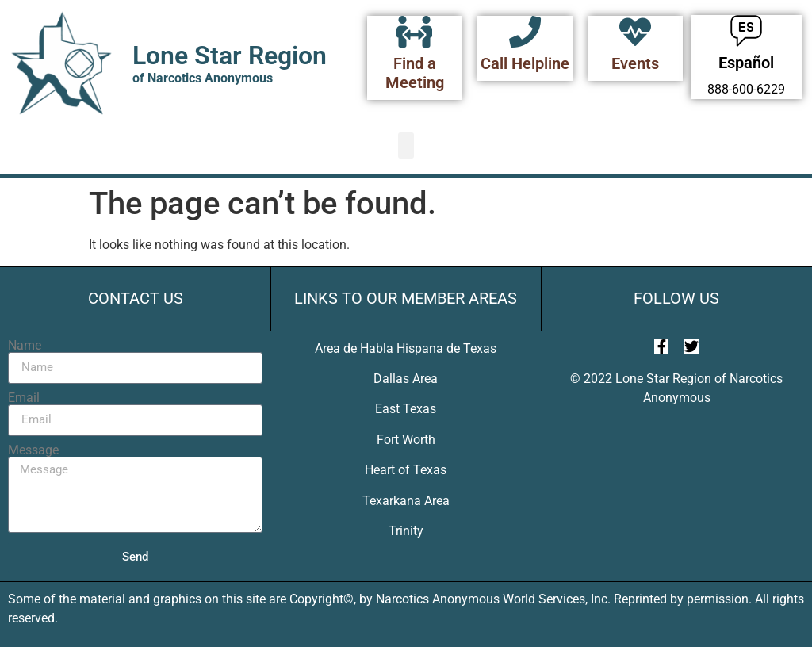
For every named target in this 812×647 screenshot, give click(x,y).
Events (635, 63)
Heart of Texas (406, 470)
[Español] (746, 31)
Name (25, 346)
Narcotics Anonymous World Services (481, 599)
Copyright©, (324, 599)
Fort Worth (406, 440)
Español (746, 63)
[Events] (635, 32)
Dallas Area (406, 379)
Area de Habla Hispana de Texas (406, 348)
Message (33, 450)
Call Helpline (525, 63)
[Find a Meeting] (415, 32)
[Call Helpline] (525, 32)
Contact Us (136, 298)
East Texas (406, 409)
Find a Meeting (415, 73)
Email (24, 398)
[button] (406, 145)
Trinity (406, 531)
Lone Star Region (230, 56)
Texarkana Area (406, 501)
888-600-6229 (746, 89)
